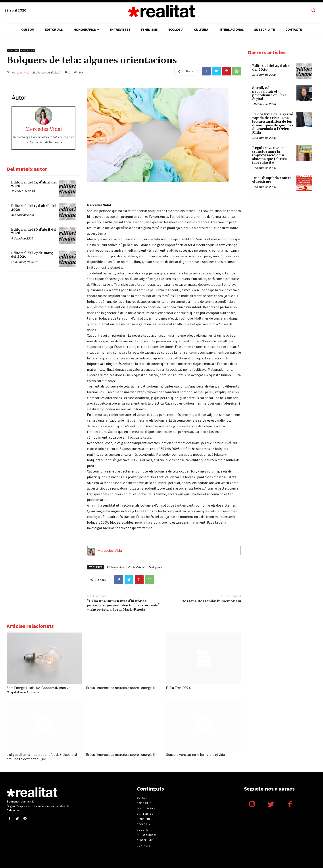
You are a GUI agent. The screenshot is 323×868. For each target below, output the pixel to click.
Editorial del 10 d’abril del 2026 (34, 231)
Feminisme (28, 51)
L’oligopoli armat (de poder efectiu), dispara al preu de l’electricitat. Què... (42, 757)
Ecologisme (155, 567)
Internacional (147, 835)
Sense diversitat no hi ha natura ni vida (195, 755)
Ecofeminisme (136, 567)
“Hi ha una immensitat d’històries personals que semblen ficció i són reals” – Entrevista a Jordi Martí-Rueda (123, 605)
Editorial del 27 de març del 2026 (32, 255)
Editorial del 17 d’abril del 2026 (33, 208)
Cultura (142, 830)
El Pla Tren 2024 (178, 688)
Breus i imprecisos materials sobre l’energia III (121, 688)
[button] (313, 11)
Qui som (142, 798)
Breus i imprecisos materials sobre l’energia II (120, 755)
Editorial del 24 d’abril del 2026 (34, 184)
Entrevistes (145, 814)
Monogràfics (146, 808)
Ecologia (13, 51)
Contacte (143, 846)
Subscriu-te (145, 840)
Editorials (144, 803)
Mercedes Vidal (21, 72)
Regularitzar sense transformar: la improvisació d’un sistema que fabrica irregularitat (269, 155)
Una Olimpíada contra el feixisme (272, 180)
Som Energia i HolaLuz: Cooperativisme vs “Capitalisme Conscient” (38, 690)
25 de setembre (115, 567)
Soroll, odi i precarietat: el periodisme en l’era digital (269, 94)
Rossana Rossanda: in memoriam (211, 601)
